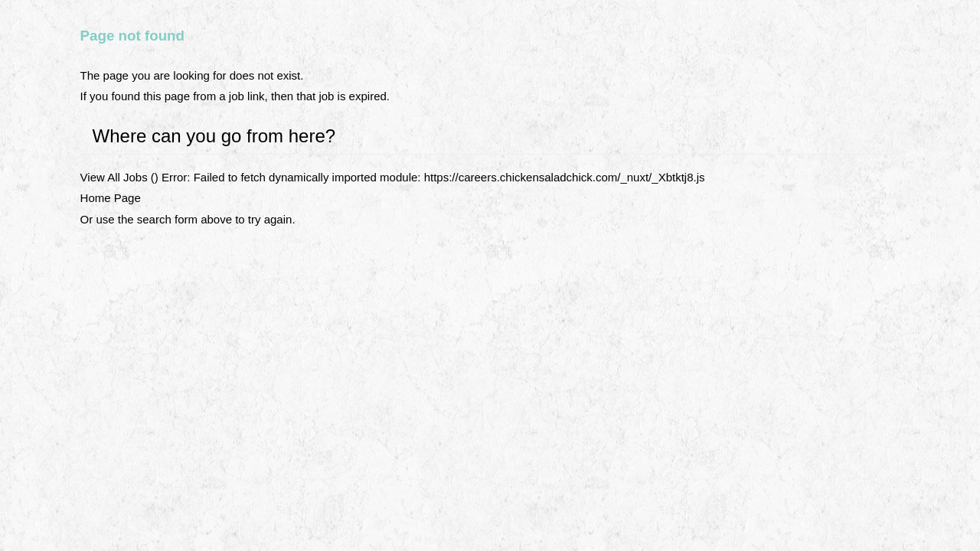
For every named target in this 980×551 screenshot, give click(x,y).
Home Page (111, 198)
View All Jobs (114, 177)
